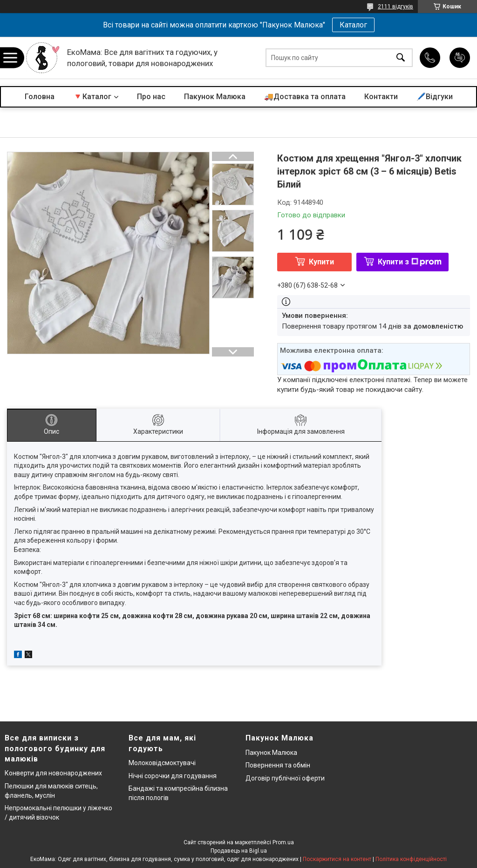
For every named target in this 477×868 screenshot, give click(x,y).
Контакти (381, 97)
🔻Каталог (92, 97)
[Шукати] (401, 58)
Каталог (353, 25)
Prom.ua (283, 842)
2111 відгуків (395, 7)
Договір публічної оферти (285, 778)
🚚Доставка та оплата (305, 97)
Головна (40, 97)
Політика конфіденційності (411, 859)
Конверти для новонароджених (53, 773)
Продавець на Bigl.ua (239, 851)
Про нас (151, 97)
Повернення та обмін (278, 765)
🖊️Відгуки (435, 97)
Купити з (410, 262)
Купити (321, 262)
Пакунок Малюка (215, 97)
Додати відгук (460, 58)
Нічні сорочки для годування (173, 776)
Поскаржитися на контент (337, 859)
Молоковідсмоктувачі (162, 763)
